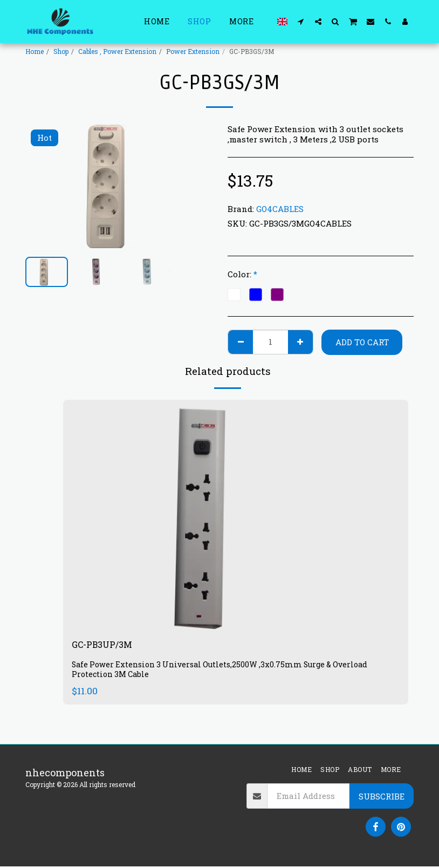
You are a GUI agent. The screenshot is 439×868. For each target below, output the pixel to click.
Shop (61, 51)
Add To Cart (362, 342)
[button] (301, 21)
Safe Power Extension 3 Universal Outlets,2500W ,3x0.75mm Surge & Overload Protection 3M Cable (224, 671)
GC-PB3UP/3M (105, 646)
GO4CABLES (280, 209)
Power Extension (193, 51)
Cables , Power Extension (117, 51)
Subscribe (382, 798)
